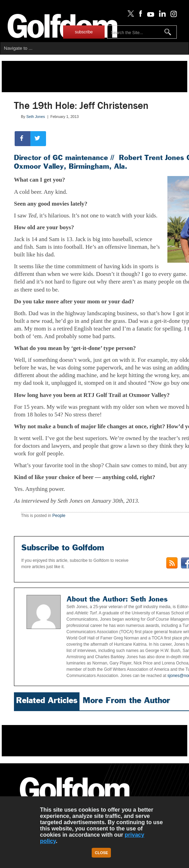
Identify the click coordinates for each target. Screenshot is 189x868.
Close (101, 853)
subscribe (84, 32)
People (59, 516)
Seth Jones (35, 117)
